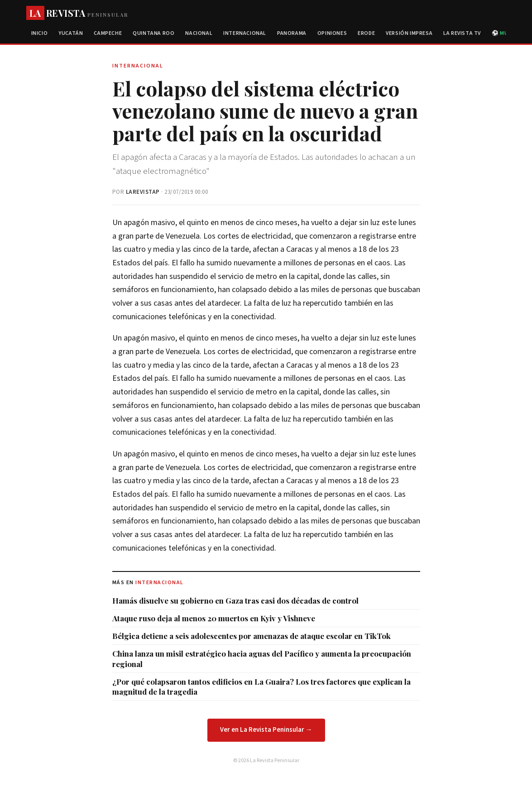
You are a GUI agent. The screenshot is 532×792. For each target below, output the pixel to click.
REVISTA (77, 13)
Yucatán (71, 33)
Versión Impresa (409, 33)
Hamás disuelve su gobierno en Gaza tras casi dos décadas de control (235, 600)
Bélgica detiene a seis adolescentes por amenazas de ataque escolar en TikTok (252, 636)
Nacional (199, 33)
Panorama (292, 33)
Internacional (245, 33)
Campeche (108, 33)
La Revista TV (462, 33)
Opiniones (332, 33)
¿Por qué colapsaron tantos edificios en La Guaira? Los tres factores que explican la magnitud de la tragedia (261, 686)
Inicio (40, 33)
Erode (366, 33)
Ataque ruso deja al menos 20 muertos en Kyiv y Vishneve (214, 618)
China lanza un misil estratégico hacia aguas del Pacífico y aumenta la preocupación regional (262, 658)
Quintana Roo (153, 33)
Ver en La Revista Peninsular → (266, 730)
